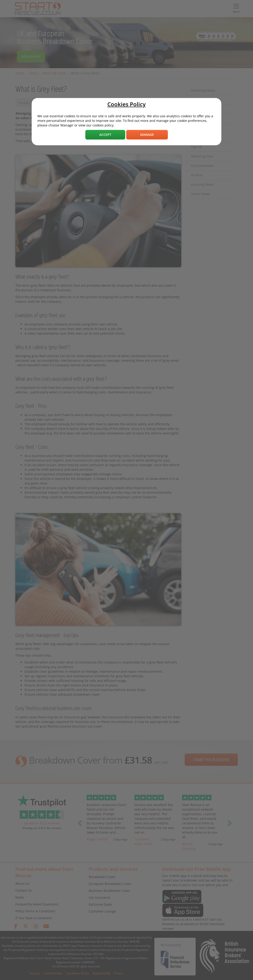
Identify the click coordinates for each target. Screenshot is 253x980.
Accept (105, 135)
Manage (147, 135)
